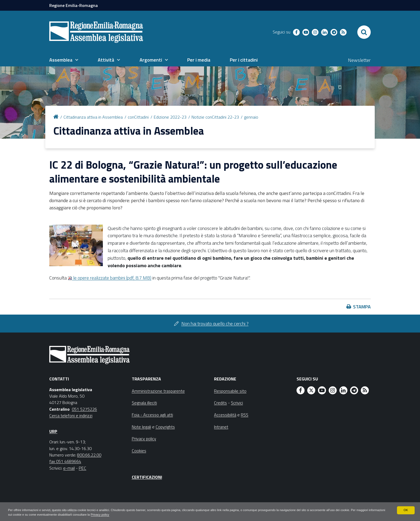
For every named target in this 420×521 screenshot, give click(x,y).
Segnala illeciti (144, 403)
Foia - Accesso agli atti (152, 415)
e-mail (69, 468)
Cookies (139, 451)
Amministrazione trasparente (158, 391)
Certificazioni (147, 477)
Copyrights (165, 427)
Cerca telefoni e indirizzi (71, 416)
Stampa (362, 307)
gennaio (251, 117)
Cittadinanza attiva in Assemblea (93, 117)
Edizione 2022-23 (170, 117)
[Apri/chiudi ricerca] (364, 32)
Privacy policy (137, 515)
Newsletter (359, 60)
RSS (245, 415)
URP (53, 431)
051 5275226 (84, 409)
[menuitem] (64, 60)
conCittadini (138, 117)
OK (406, 510)
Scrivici (237, 403)
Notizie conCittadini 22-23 (215, 117)
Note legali (141, 427)
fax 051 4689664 (65, 461)
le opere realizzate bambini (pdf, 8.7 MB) (110, 278)
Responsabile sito (230, 391)
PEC (82, 468)
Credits (220, 403)
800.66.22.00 (89, 455)
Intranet (221, 427)
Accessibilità (225, 415)
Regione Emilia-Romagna (74, 5)
